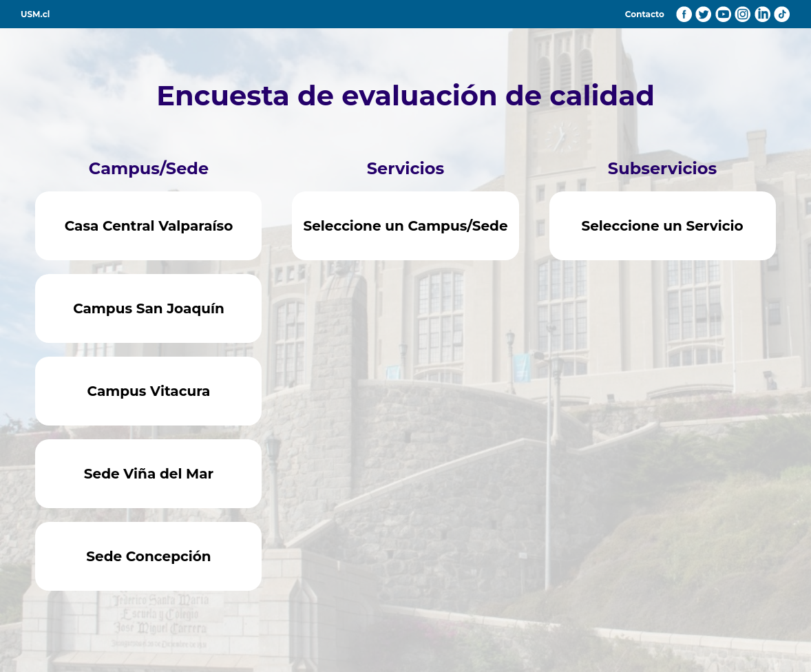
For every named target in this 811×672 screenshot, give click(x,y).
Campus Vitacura (149, 391)
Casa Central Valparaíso (149, 226)
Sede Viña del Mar (149, 474)
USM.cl (35, 14)
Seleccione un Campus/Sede (405, 226)
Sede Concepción (148, 556)
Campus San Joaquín (149, 308)
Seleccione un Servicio (662, 226)
